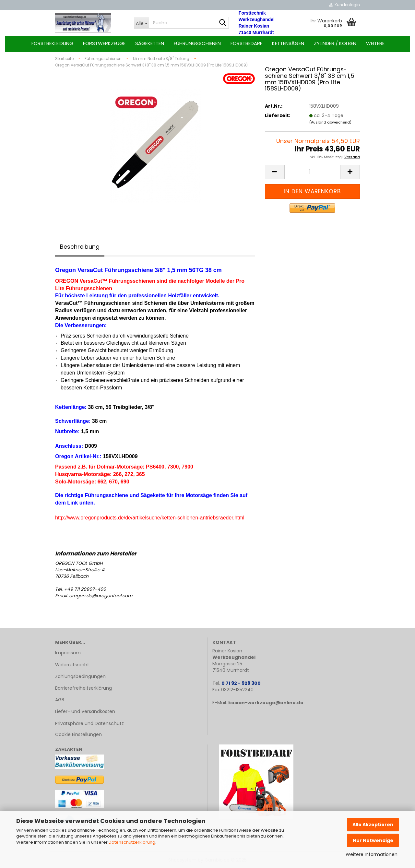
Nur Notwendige (373, 840)
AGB (60, 700)
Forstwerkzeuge (104, 43)
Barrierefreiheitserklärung (83, 688)
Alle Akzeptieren (373, 825)
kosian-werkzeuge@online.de (266, 703)
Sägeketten (150, 43)
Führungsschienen (197, 43)
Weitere (375, 43)
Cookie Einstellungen (78, 734)
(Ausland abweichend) (330, 122)
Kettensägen (288, 43)
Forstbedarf (246, 43)
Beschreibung (80, 247)
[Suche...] (141, 23)
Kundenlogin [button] (344, 5)
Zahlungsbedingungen (80, 676)
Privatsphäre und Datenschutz (89, 723)
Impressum (68, 653)
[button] (275, 172)
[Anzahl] (312, 172)
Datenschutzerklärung (132, 842)
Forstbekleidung (52, 43)
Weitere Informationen (372, 854)
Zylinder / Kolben (335, 43)
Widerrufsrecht (72, 665)
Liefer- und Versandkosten (85, 711)
